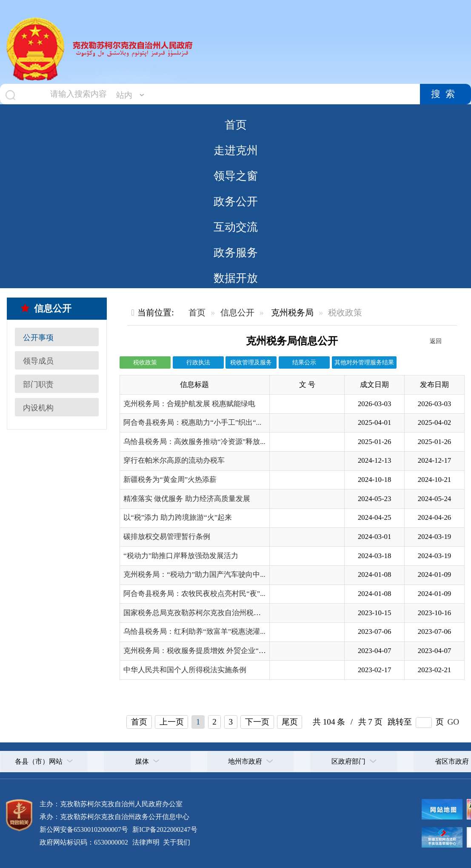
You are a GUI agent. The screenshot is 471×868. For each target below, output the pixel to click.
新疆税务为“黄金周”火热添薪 (170, 480)
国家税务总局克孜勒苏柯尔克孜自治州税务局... (198, 613)
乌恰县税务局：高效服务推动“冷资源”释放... (194, 442)
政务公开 (236, 201)
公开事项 (38, 338)
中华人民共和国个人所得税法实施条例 (185, 670)
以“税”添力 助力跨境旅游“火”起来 (178, 517)
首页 (236, 125)
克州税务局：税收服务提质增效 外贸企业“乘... (197, 651)
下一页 (257, 722)
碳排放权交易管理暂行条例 (167, 537)
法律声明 (146, 842)
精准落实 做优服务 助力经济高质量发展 (187, 499)
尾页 (290, 722)
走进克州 (236, 150)
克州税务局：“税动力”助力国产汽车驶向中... (194, 574)
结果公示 (304, 362)
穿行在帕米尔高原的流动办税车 (174, 460)
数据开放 (236, 278)
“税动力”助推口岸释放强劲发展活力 (181, 556)
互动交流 (236, 227)
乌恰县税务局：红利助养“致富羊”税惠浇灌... (194, 632)
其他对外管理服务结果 (364, 362)
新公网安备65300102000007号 (84, 829)
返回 (436, 341)
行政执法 (198, 362)
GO (453, 722)
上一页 (172, 722)
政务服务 (236, 252)
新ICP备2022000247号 (164, 829)
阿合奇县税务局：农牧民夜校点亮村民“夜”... (194, 594)
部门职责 (38, 384)
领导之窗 (236, 176)
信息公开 (46, 308)
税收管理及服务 (251, 362)
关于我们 (176, 842)
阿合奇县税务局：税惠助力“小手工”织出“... (192, 423)
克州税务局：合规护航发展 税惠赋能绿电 (189, 404)
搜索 (445, 94)
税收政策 (145, 362)
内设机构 (38, 408)
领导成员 (38, 361)
